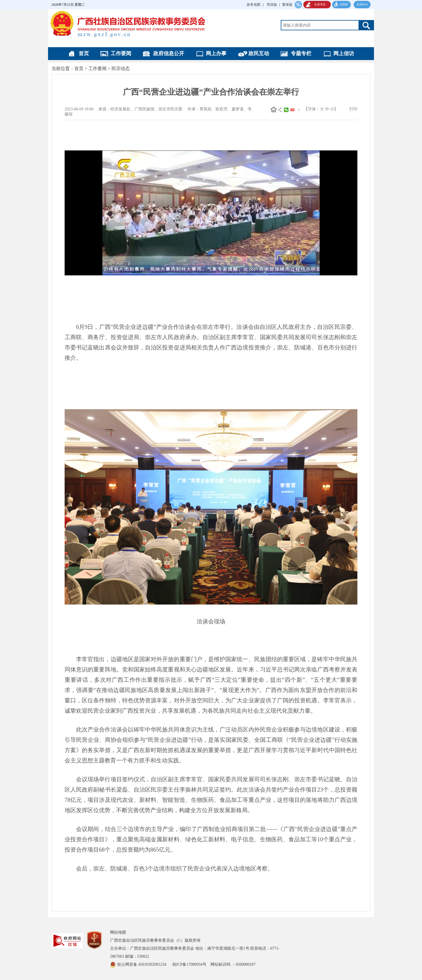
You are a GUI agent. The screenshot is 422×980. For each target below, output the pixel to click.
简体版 (272, 5)
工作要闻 (121, 53)
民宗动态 (121, 68)
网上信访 (344, 53)
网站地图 (118, 932)
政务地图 (254, 5)
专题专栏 (301, 53)
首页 (84, 53)
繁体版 (287, 5)
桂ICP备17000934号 (192, 964)
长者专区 (320, 4)
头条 (292, 110)
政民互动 (259, 53)
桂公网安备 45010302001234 (142, 964)
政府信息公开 (169, 53)
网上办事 (216, 53)
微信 (286, 110)
